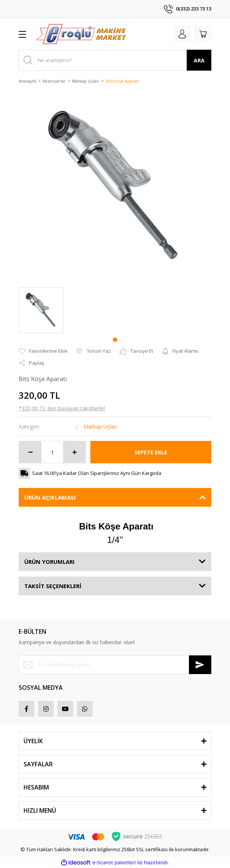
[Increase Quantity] (74, 452)
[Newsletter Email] (115, 665)
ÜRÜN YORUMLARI (49, 562)
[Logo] (81, 34)
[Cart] (203, 34)
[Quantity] (52, 452)
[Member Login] (182, 34)
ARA (199, 60)
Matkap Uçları (100, 427)
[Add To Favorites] (43, 351)
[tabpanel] (41, 310)
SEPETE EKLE (151, 452)
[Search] (115, 60)
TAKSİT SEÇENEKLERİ (53, 586)
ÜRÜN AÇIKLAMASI (50, 497)
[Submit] (200, 665)
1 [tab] (115, 340)
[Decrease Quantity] (30, 452)
